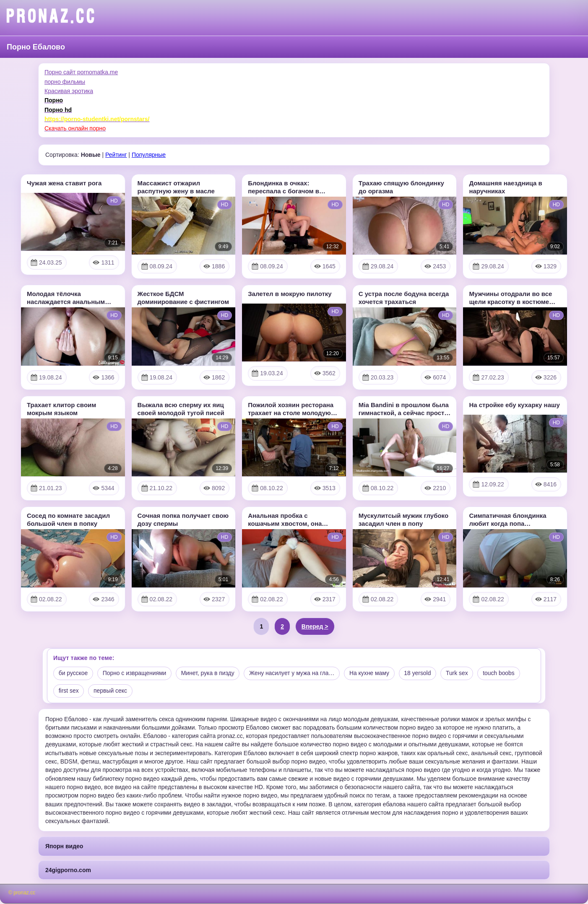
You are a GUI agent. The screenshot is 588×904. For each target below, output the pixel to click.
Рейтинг (116, 155)
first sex (69, 691)
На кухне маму (372, 673)
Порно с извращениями (135, 673)
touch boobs (503, 673)
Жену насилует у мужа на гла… (294, 673)
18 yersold (421, 673)
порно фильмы (65, 82)
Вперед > (315, 626)
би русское (73, 673)
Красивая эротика (69, 91)
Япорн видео (64, 847)
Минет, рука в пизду (209, 673)
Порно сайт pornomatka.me (81, 72)
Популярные (149, 155)
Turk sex (461, 673)
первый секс (111, 691)
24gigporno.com (68, 870)
